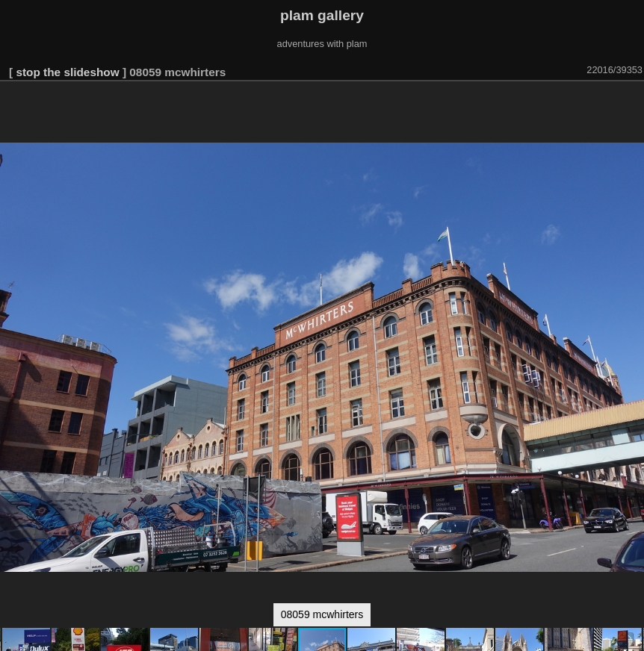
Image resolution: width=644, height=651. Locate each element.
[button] (631, 102)
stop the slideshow (67, 72)
